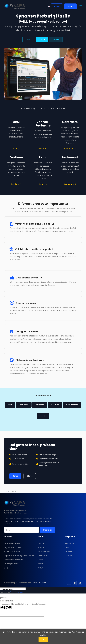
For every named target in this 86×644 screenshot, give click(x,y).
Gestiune (16, 184)
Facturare (43, 149)
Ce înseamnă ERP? (12, 543)
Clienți (40, 559)
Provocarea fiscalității (14, 559)
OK (43, 639)
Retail (43, 184)
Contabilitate (72, 405)
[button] (81, 6)
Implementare (44, 551)
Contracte (70, 149)
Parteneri (68, 551)
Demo (57, 6)
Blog (6, 568)
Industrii (41, 543)
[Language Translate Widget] (13, 589)
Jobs (67, 547)
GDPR (35, 582)
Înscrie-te (48, 530)
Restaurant (70, 184)
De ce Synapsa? (11, 564)
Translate (16, 592)
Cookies (42, 582)
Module (56, 40)
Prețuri (40, 568)
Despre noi (69, 543)
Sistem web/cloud (12, 551)
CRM (16, 149)
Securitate (42, 555)
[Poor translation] (8, 607)
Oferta (70, 6)
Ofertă (30, 476)
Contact (68, 555)
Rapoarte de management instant (19, 555)
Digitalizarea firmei (12, 547)
